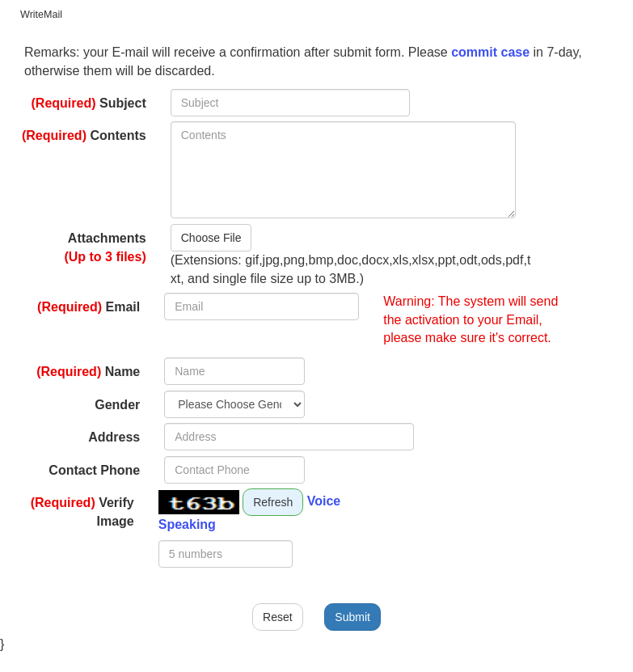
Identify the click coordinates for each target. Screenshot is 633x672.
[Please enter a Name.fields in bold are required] (234, 371)
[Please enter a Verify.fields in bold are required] (226, 554)
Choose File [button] (211, 238)
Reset (278, 617)
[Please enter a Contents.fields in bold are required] (343, 170)
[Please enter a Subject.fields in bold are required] (290, 103)
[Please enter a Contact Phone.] (234, 470)
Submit (352, 617)
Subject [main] (89, 103)
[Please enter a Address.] (289, 437)
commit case (490, 52)
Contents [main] (84, 135)
